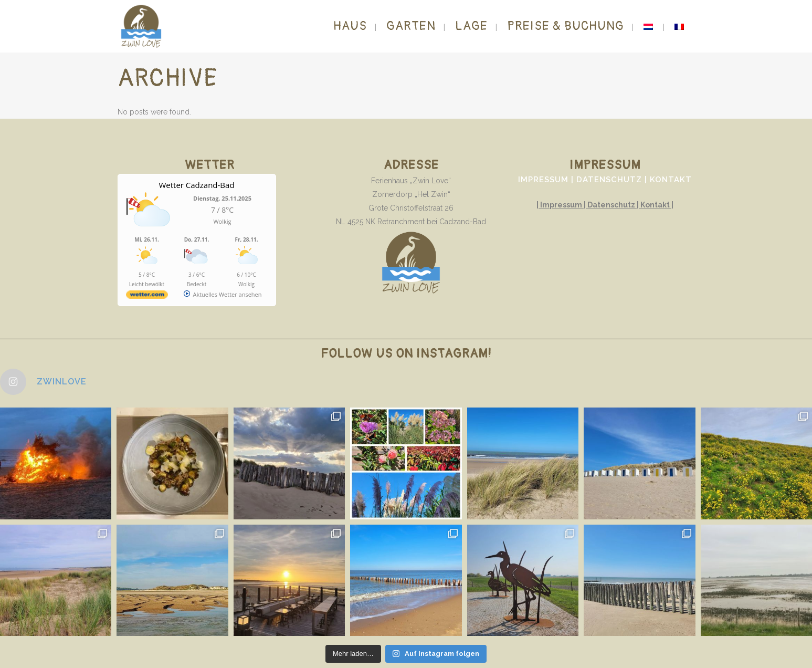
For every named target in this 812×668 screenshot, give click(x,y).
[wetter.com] (147, 296)
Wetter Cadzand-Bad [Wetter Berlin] (196, 185)
